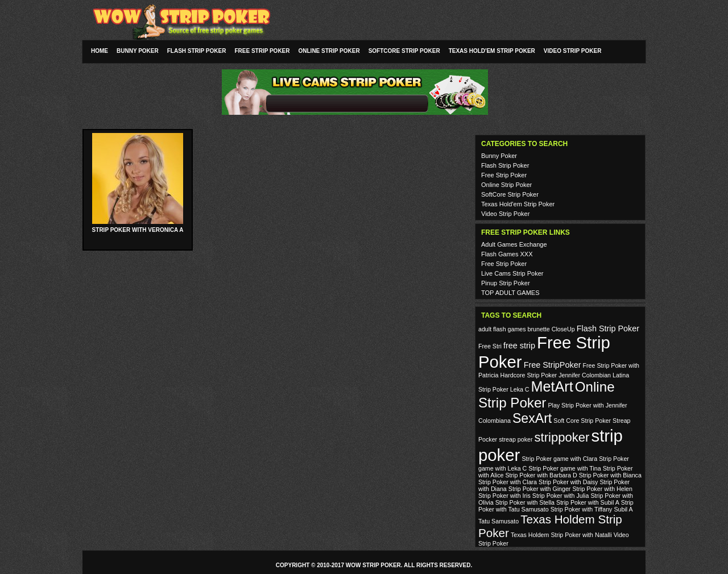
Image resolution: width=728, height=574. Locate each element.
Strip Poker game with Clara (559, 459)
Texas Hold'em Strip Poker (492, 51)
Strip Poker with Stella (525, 502)
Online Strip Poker (329, 51)
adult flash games (502, 329)
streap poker (516, 439)
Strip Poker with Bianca (610, 475)
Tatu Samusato (499, 521)
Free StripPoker (553, 365)
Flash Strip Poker (197, 51)
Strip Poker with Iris (504, 496)
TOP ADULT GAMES (510, 293)
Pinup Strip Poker (506, 283)
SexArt (532, 418)
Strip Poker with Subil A (588, 502)
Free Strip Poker (262, 51)
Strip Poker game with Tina (564, 468)
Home (100, 51)
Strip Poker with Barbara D (541, 475)
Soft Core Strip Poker (582, 421)
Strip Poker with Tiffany (582, 509)
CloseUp (563, 329)
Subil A (624, 509)
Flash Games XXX (507, 254)
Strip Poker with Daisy (568, 482)
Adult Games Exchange (514, 244)
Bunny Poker (138, 51)
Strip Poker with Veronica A (138, 230)
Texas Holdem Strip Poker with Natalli (561, 535)
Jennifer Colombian (585, 375)
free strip (519, 346)
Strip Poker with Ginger (540, 489)
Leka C (520, 389)
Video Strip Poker (573, 51)
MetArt (552, 386)
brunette (539, 329)
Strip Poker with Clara (508, 482)
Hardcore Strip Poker (529, 375)
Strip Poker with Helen (602, 489)
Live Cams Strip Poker (512, 273)
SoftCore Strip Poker (404, 51)
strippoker (562, 437)
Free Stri (490, 346)
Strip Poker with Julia (561, 496)
